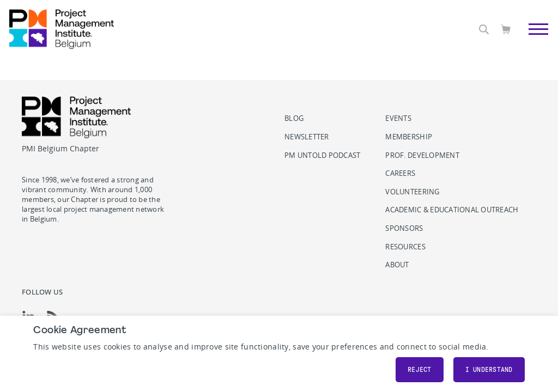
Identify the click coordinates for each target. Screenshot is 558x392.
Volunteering (412, 192)
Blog (294, 118)
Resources (405, 247)
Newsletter (307, 137)
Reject (420, 370)
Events (398, 118)
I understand (489, 370)
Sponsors (404, 228)
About (397, 265)
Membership (409, 137)
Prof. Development (422, 155)
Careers (400, 173)
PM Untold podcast (322, 155)
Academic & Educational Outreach (452, 210)
